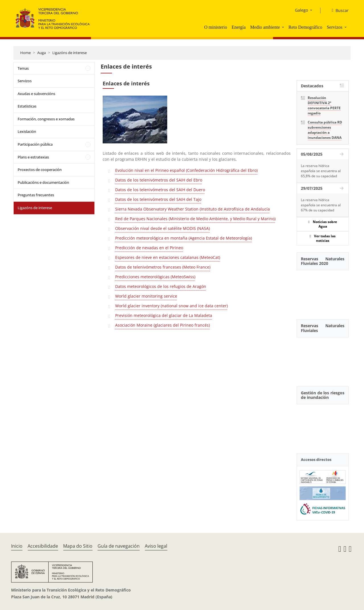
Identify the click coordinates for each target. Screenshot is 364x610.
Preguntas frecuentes (36, 195)
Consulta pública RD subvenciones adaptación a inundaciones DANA (325, 130)
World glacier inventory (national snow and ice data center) (171, 306)
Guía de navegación (119, 546)
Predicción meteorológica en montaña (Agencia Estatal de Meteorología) (184, 238)
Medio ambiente (265, 27)
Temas (23, 68)
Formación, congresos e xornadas (46, 119)
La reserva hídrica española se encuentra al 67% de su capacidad (321, 205)
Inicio (17, 546)
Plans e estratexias (33, 157)
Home (25, 53)
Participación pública (35, 144)
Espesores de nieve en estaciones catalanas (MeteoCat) (168, 257)
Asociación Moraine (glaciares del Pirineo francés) (163, 325)
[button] (284, 27)
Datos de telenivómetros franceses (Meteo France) (163, 267)
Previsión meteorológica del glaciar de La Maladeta (164, 315)
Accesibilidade (43, 546)
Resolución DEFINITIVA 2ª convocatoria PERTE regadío (324, 105)
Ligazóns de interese (70, 53)
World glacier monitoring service (146, 296)
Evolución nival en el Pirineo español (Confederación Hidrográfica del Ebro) (186, 170)
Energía (238, 27)
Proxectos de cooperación (40, 170)
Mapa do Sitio (78, 546)
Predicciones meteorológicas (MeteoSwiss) (155, 277)
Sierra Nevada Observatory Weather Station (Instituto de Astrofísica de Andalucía (193, 209)
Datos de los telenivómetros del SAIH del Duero (160, 190)
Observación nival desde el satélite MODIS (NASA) (163, 228)
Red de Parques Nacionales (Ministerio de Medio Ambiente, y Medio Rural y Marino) (195, 219)
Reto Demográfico (305, 27)
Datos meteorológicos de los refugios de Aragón (161, 286)
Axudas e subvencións (36, 94)
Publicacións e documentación (43, 182)
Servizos (335, 27)
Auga (42, 53)
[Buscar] (338, 11)
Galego (301, 10)
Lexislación (27, 131)
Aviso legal (156, 546)
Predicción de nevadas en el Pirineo (149, 248)
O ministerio (216, 27)
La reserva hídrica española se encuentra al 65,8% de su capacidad (321, 171)
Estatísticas (27, 106)
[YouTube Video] (323, 292)
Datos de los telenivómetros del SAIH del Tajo (158, 199)
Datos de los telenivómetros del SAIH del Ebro (159, 180)
